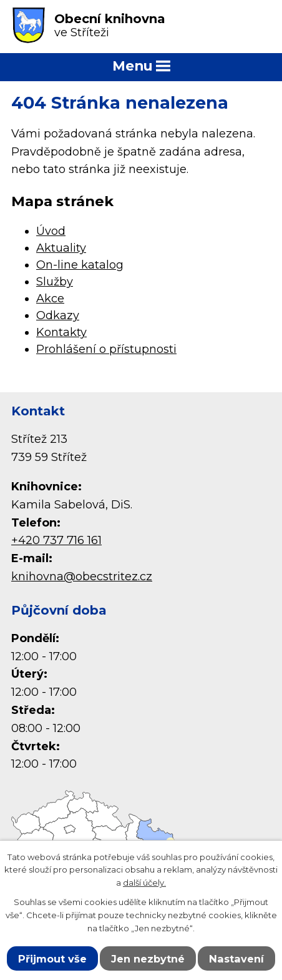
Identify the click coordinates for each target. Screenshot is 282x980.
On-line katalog (80, 265)
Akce (50, 299)
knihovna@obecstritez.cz (82, 577)
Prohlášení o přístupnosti (106, 349)
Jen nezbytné (148, 959)
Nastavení (236, 959)
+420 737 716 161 (56, 540)
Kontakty (61, 332)
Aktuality (61, 248)
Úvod (51, 231)
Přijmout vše (52, 959)
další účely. (144, 883)
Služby (55, 282)
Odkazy (58, 315)
